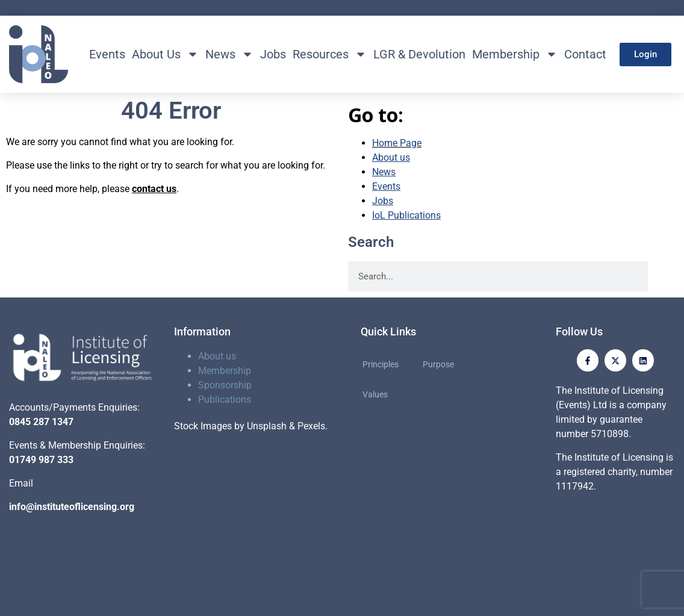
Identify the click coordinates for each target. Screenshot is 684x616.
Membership (515, 54)
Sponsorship (225, 385)
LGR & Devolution (419, 54)
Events (107, 54)
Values (375, 394)
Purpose (438, 364)
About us (217, 356)
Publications (225, 400)
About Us (165, 54)
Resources (330, 54)
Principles (381, 364)
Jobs (273, 54)
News (229, 54)
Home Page (397, 143)
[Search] (663, 276)
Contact (585, 54)
